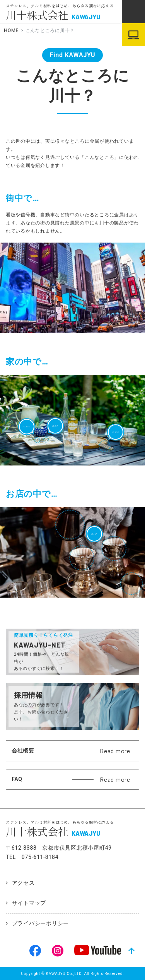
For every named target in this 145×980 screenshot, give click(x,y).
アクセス (23, 883)
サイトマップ (29, 903)
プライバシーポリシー (41, 923)
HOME (11, 30)
